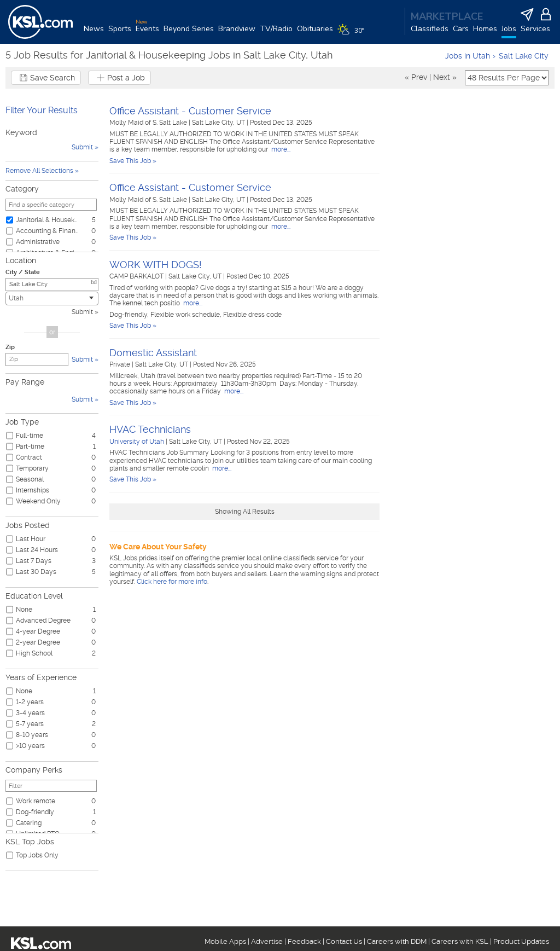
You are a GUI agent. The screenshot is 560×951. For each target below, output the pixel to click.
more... (280, 149)
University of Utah (137, 442)
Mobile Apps (225, 941)
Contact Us (344, 941)
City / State (23, 272)
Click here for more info (172, 582)
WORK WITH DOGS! (156, 265)
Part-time (30, 446)
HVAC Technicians (150, 429)
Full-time (30, 436)
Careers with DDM (397, 941)
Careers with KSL (460, 941)
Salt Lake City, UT (219, 123)
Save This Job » (133, 161)
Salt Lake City (524, 56)
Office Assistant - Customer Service (190, 111)
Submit (82, 312)
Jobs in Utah (468, 56)
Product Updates (521, 941)
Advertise (267, 941)
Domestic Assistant (153, 353)
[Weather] (353, 34)
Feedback (304, 941)
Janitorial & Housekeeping (48, 220)
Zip (10, 347)
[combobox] (52, 298)
